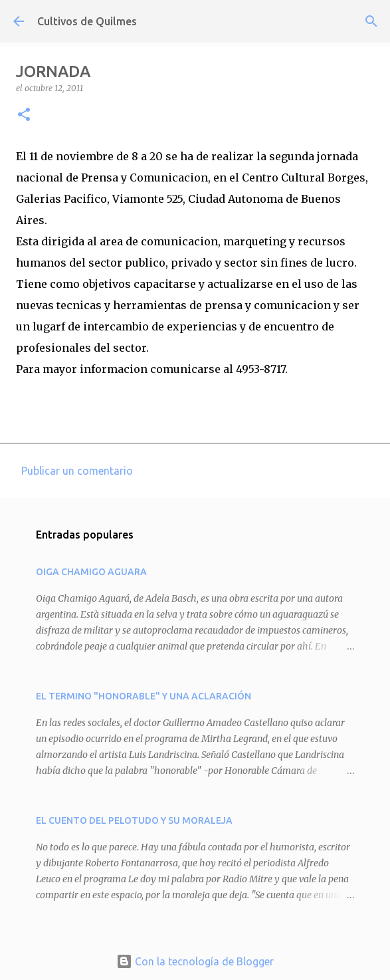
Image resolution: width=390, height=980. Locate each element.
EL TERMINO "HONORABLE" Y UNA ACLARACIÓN (144, 696)
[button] (24, 115)
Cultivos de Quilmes (87, 21)
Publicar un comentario (77, 471)
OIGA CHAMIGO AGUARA (91, 572)
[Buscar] (371, 21)
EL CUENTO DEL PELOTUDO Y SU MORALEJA (134, 820)
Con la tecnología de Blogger (195, 961)
